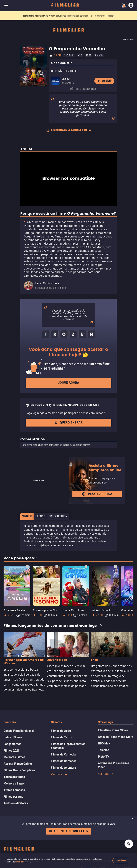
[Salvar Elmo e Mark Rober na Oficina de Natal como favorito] (86, 567)
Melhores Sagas (14, 784)
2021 (88, 55)
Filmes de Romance (64, 761)
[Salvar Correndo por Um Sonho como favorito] (57, 567)
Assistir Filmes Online (18, 764)
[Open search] (129, 844)
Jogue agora (69, 383)
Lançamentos (12, 744)
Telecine (104, 750)
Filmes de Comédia (63, 755)
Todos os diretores (16, 803)
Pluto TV (103, 757)
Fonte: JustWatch (85, 89)
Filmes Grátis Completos (19, 770)
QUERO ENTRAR (68, 423)
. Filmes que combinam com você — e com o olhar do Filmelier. (69, 16)
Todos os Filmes (14, 777)
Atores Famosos (14, 790)
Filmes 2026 (12, 751)
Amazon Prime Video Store (116, 737)
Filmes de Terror (62, 737)
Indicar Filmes (13, 737)
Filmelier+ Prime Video (113, 730)
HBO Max (104, 743)
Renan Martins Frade (47, 283)
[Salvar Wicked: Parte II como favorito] (116, 567)
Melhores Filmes (14, 757)
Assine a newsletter (69, 831)
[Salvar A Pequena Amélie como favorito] (27, 567)
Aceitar (121, 861)
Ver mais (59, 774)
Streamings (105, 722)
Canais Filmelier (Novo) (19, 731)
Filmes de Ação (61, 731)
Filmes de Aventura (63, 768)
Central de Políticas (23, 862)
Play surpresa (97, 494)
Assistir (104, 81)
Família (99, 55)
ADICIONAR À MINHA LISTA (68, 131)
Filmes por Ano (13, 797)
